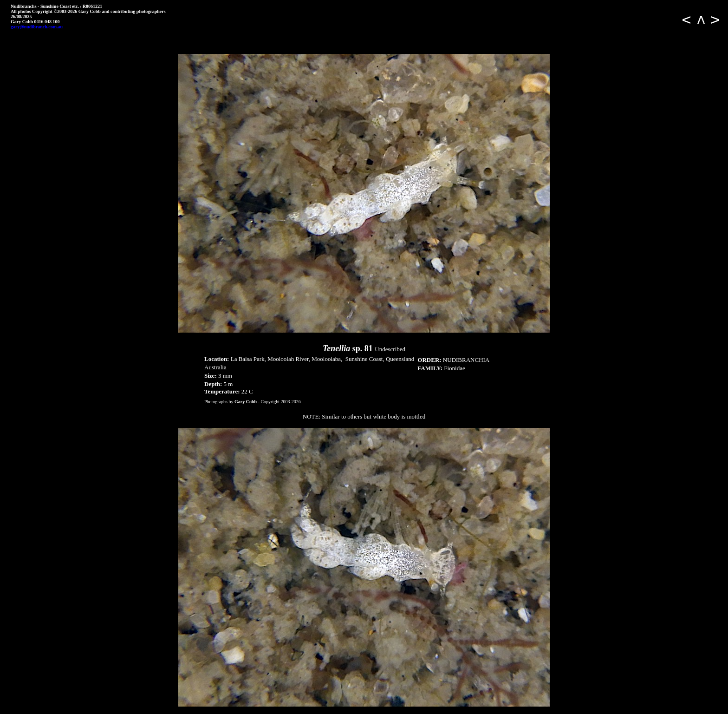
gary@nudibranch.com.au (37, 27)
